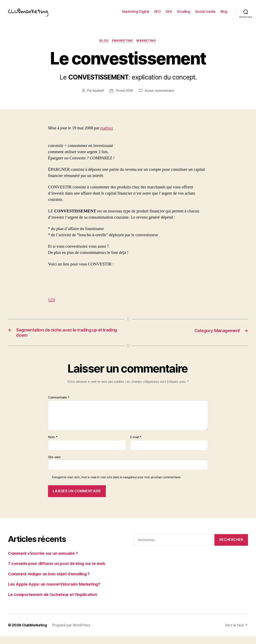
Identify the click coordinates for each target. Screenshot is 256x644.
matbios (107, 134)
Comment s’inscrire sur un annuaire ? (45, 561)
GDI (52, 306)
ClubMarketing (35, 633)
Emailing (184, 15)
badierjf (98, 97)
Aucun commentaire (160, 97)
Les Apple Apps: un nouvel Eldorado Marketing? (56, 592)
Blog (224, 15)
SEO (157, 15)
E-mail (136, 445)
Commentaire (59, 405)
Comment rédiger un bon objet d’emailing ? (51, 581)
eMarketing (123, 47)
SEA (169, 15)
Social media (205, 15)
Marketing (147, 47)
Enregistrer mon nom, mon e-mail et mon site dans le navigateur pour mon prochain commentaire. (117, 485)
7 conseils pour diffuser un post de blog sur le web (59, 571)
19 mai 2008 (124, 97)
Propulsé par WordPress (72, 633)
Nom (53, 445)
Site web (54, 464)
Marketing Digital (135, 15)
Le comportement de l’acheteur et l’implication (55, 602)
